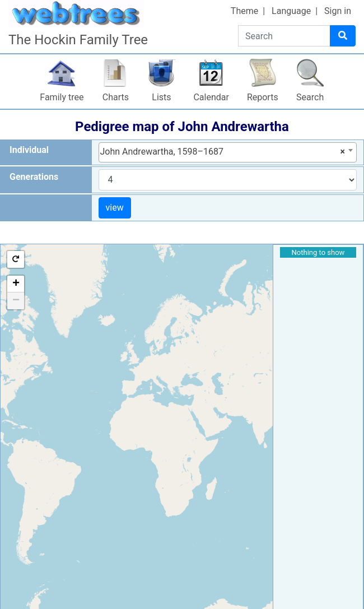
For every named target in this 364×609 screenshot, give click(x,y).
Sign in (338, 11)
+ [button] (16, 284)
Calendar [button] (211, 97)
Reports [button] (263, 97)
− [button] (16, 301)
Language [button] (291, 11)
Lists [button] (161, 97)
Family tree (62, 97)
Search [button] (310, 97)
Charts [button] (116, 97)
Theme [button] (244, 11)
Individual (29, 150)
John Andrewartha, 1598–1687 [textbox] (223, 152)
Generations (34, 177)
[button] (16, 259)
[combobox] (228, 152)
